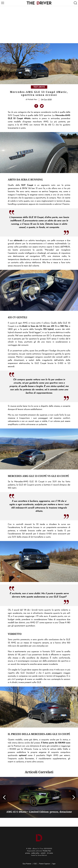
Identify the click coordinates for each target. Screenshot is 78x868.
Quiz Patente (27, 864)
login (54, 864)
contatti (43, 853)
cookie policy (35, 853)
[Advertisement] (39, 25)
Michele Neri (47, 851)
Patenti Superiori (45, 864)
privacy (28, 853)
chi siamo (50, 853)
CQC (35, 864)
